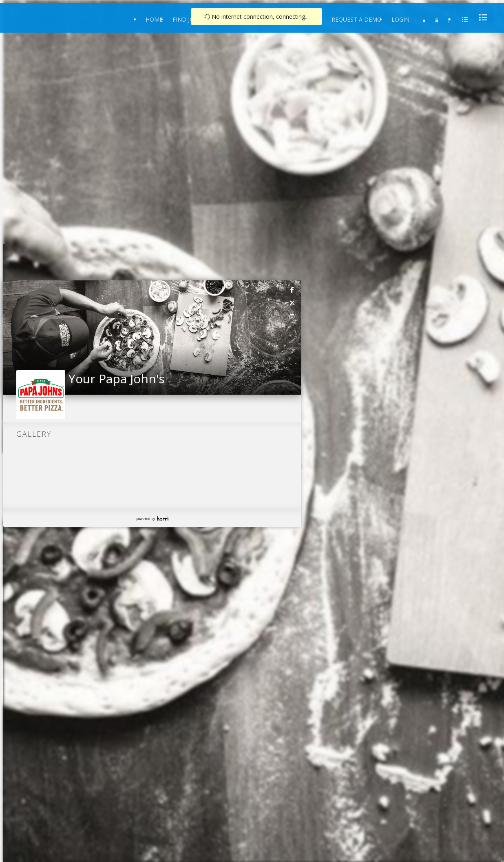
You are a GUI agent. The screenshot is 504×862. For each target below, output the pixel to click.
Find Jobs (187, 19)
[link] (292, 289)
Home (154, 19)
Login (400, 19)
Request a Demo (357, 19)
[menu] (481, 17)
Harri (163, 519)
